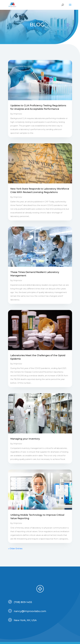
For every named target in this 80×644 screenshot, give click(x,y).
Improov (18, 114)
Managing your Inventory (25, 439)
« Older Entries (15, 549)
